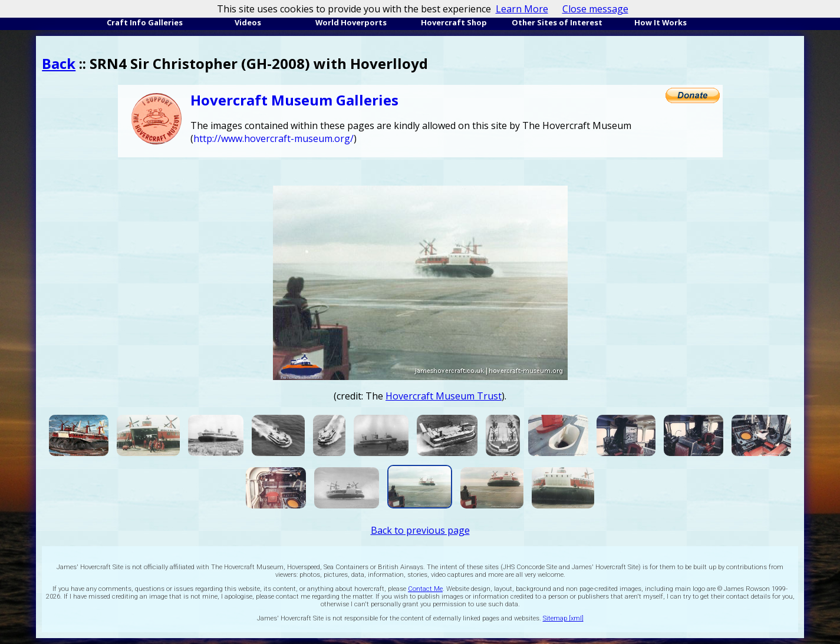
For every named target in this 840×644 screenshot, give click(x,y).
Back (59, 63)
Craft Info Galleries (145, 22)
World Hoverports (351, 22)
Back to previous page (420, 530)
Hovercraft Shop (454, 22)
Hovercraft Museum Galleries (294, 100)
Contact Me (425, 589)
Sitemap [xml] (563, 618)
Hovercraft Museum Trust (444, 396)
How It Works (661, 22)
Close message (595, 9)
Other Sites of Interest (557, 22)
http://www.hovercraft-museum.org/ (274, 138)
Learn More (522, 9)
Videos (248, 22)
